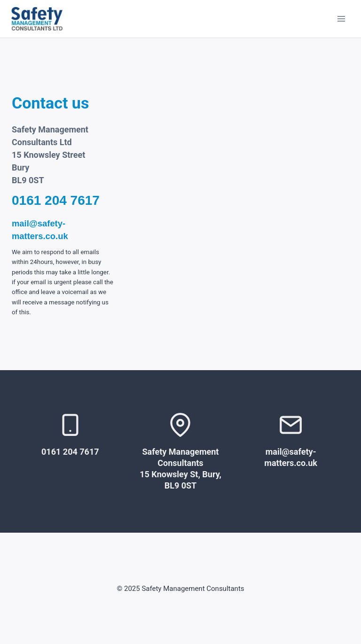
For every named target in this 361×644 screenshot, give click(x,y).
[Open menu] (341, 19)
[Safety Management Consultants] (37, 19)
